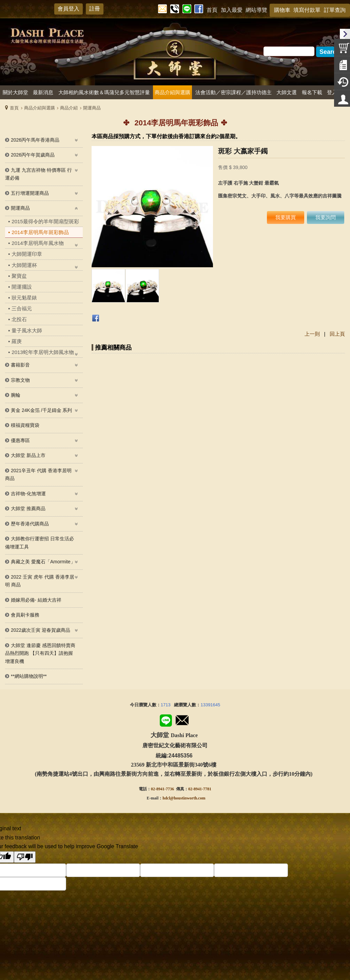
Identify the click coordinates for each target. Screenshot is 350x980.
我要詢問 (326, 217)
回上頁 (337, 334)
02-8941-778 (199, 789)
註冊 (95, 9)
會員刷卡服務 (25, 615)
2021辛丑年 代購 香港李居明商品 (38, 475)
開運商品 (92, 108)
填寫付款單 (307, 10)
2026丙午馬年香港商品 (35, 140)
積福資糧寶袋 (25, 425)
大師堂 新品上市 (28, 455)
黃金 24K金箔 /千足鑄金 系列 (41, 410)
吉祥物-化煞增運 (28, 494)
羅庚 (17, 341)
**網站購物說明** (29, 676)
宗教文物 (20, 380)
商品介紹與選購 (40, 108)
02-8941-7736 (162, 789)
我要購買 (286, 217)
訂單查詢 (335, 10)
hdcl (166, 798)
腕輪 (16, 395)
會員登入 (69, 9)
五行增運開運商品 (30, 193)
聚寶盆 (19, 276)
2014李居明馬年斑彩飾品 (40, 232)
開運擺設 (22, 287)
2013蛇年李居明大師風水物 (43, 352)
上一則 (312, 334)
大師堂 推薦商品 (28, 508)
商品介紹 (69, 108)
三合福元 (22, 308)
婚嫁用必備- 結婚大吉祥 (36, 600)
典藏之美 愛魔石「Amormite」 (43, 562)
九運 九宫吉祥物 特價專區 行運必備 (38, 174)
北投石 (19, 319)
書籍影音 (20, 365)
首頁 (14, 108)
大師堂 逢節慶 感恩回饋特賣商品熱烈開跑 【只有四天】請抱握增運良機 (40, 653)
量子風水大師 (27, 330)
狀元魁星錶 (24, 298)
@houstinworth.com (188, 798)
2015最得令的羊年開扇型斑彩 (45, 221)
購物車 (282, 10)
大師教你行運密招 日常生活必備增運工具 (40, 543)
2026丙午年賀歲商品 (33, 155)
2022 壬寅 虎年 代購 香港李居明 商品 (40, 581)
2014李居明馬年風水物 (37, 243)
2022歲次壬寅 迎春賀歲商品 (41, 630)
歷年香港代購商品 (30, 524)
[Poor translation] (25, 857)
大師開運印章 (27, 254)
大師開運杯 (24, 265)
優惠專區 (20, 440)
